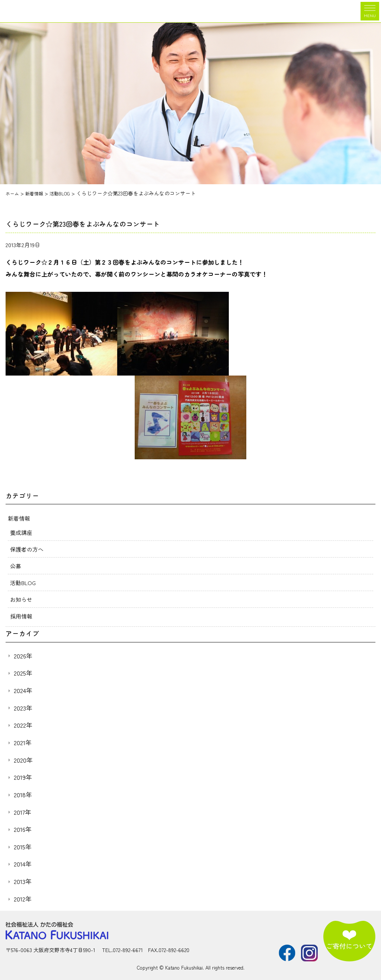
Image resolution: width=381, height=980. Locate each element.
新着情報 (20, 518)
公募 (16, 566)
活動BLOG (24, 582)
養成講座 (22, 532)
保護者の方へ (28, 549)
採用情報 (22, 616)
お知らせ (22, 599)
